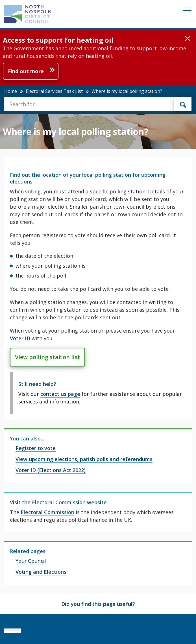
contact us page (60, 394)
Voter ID (20, 338)
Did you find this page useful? (98, 604)
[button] (188, 39)
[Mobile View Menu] (187, 11)
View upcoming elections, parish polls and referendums (84, 459)
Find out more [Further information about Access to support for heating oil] (26, 71)
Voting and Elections (41, 572)
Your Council (31, 561)
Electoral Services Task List (54, 91)
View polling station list (47, 357)
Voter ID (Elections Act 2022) (51, 470)
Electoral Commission (47, 512)
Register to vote (36, 448)
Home (11, 91)
